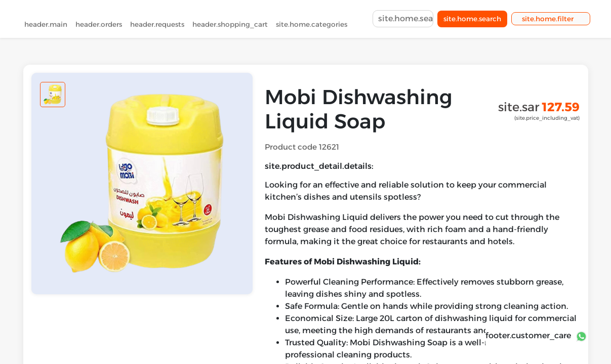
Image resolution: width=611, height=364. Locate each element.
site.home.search (472, 21)
